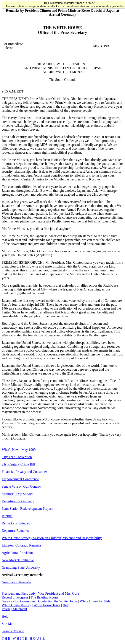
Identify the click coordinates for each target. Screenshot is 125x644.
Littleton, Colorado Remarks (22, 545)
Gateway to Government (19, 601)
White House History (16, 605)
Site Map (8, 624)
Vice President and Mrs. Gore (59, 593)
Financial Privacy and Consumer (24, 472)
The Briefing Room (44, 597)
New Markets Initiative (18, 560)
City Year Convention (17, 457)
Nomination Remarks (17, 582)
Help (66, 605)
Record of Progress (15, 597)
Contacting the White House (58, 601)
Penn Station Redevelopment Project (27, 509)
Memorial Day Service (18, 494)
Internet (7, 516)
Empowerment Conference (20, 479)
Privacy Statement (14, 609)
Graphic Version (13, 631)
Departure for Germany (18, 501)
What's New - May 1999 (19, 450)
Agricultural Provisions (18, 553)
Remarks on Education (18, 523)
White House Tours (47, 605)
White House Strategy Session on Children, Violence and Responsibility (52, 538)
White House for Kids (95, 601)
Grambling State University (21, 567)
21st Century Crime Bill (18, 464)
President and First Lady (19, 593)
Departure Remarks (15, 531)
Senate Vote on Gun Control (21, 486)
